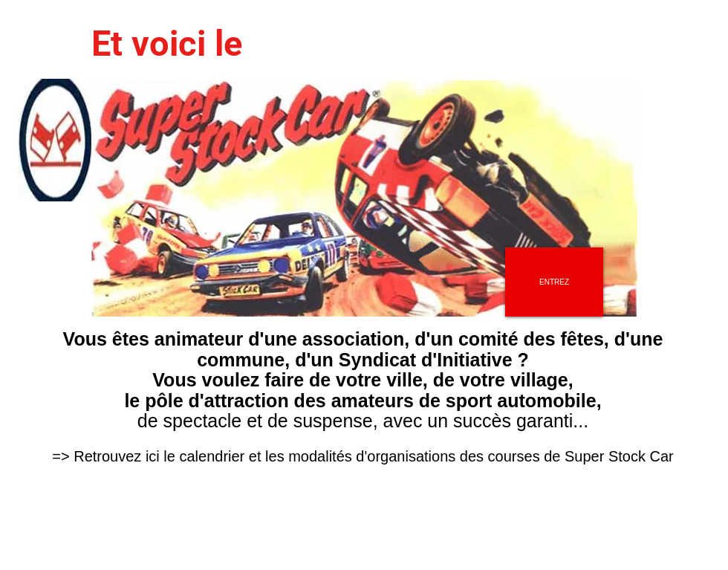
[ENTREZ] (554, 282)
